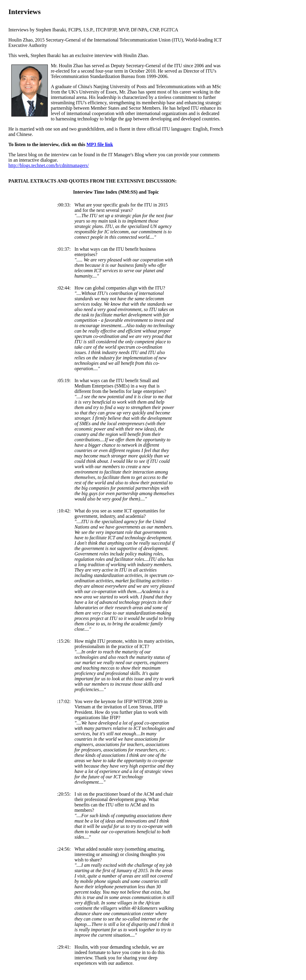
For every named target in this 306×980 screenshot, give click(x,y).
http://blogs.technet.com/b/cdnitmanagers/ (49, 165)
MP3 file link (100, 144)
